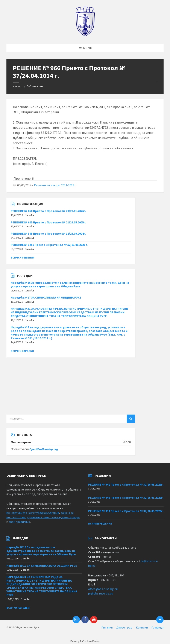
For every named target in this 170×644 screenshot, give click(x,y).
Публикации (35, 86)
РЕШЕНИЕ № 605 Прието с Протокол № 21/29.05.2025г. (48, 222)
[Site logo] (85, 35)
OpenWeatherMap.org (44, 449)
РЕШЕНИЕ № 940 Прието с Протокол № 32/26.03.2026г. (126, 498)
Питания (107, 627)
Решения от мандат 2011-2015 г (55, 185)
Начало (18, 86)
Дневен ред (124, 627)
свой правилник (19, 522)
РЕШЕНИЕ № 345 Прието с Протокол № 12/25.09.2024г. (48, 234)
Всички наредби (22, 351)
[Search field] (60, 419)
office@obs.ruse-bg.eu (103, 589)
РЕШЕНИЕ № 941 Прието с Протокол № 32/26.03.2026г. (126, 485)
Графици (158, 627)
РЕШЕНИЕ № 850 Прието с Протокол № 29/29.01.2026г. (48, 211)
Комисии (142, 627)
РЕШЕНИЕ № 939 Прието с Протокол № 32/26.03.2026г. (126, 511)
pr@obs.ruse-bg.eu (101, 593)
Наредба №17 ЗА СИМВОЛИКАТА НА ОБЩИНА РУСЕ (46, 297)
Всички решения (23, 258)
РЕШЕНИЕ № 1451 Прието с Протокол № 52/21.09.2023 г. (49, 245)
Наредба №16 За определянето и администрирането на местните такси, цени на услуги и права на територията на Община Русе (70, 284)
